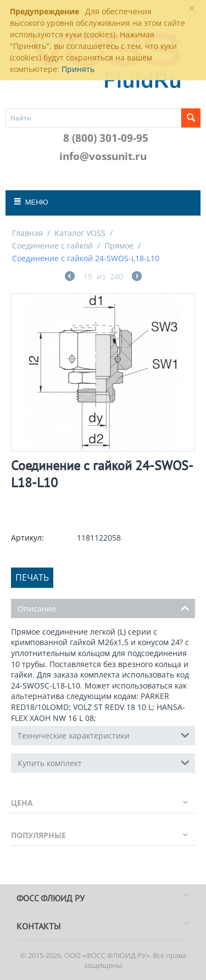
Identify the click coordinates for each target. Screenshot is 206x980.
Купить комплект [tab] (104, 762)
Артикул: (27, 538)
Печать (32, 577)
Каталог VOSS (80, 233)
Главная (27, 233)
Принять (78, 69)
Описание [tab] (104, 608)
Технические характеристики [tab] (104, 735)
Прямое (119, 246)
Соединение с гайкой (52, 246)
